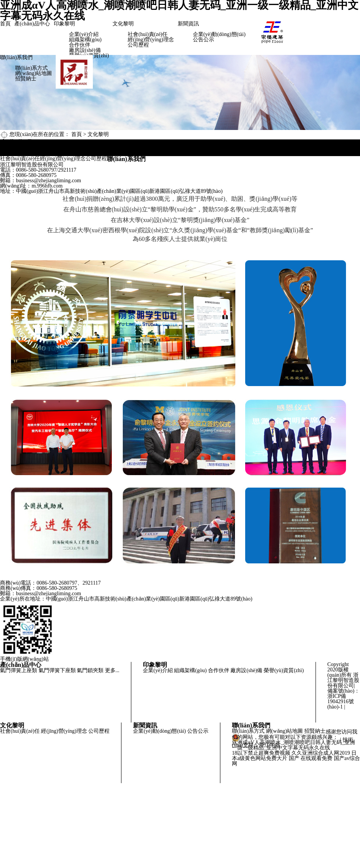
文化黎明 (123, 24)
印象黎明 (64, 24)
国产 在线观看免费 (311, 758)
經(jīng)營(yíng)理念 (151, 40)
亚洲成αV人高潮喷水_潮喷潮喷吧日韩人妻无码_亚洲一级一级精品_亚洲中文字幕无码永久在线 (293, 745)
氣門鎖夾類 (90, 670)
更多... (112, 670)
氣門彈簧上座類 (19, 670)
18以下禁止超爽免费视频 (261, 753)
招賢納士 (26, 79)
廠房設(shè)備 (85, 50)
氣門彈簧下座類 (57, 670)
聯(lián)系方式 (31, 68)
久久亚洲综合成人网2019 (321, 753)
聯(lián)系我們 (16, 57)
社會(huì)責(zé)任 (148, 34)
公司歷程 (138, 45)
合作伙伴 (80, 45)
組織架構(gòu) (85, 40)
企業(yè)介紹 (84, 34)
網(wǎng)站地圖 (34, 73)
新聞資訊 (188, 24)
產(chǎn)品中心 (32, 24)
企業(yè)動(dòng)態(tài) (219, 34)
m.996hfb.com (47, 186)
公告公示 (203, 40)
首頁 (5, 24)
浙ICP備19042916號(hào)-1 (341, 701)
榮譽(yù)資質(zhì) (284, 670)
